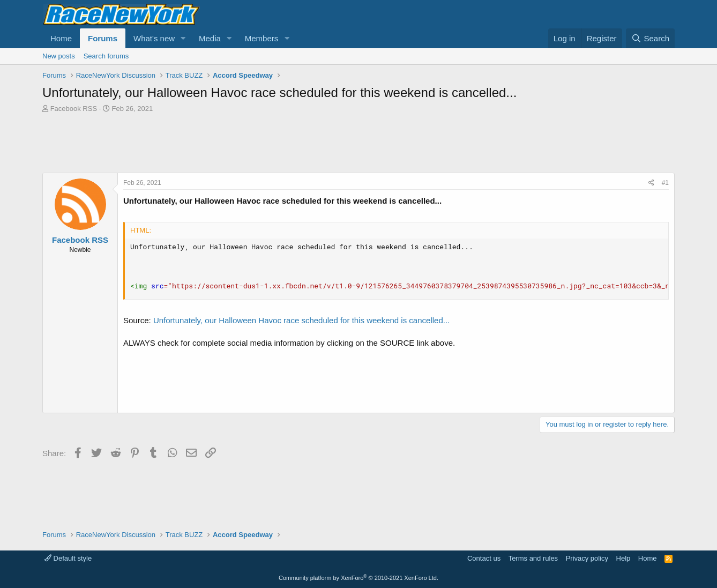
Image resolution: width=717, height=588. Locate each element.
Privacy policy (587, 558)
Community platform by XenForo (358, 578)
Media (210, 38)
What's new (154, 38)
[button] (183, 38)
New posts (59, 56)
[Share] (651, 183)
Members (262, 38)
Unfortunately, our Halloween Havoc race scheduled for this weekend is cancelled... (301, 320)
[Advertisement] (358, 143)
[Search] (650, 38)
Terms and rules (533, 558)
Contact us (484, 558)
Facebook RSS (74, 109)
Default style (68, 558)
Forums (103, 38)
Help (623, 558)
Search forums (106, 56)
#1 (665, 183)
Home (61, 38)
